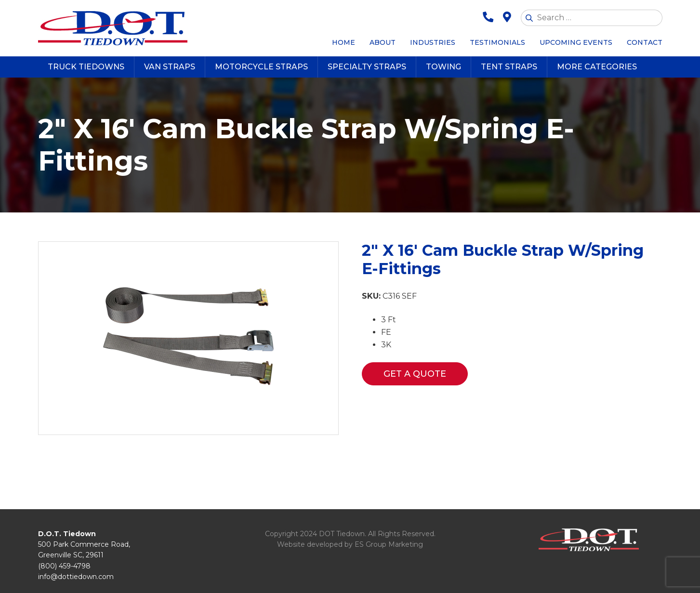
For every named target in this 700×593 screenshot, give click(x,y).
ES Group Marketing (389, 544)
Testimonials (497, 42)
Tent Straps (509, 67)
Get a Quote (415, 374)
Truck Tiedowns (86, 67)
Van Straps (170, 67)
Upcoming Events (576, 42)
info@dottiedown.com (76, 577)
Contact (645, 42)
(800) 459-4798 (64, 566)
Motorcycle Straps (261, 67)
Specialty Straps (367, 67)
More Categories (597, 67)
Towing (443, 67)
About (383, 42)
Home (343, 42)
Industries (433, 42)
